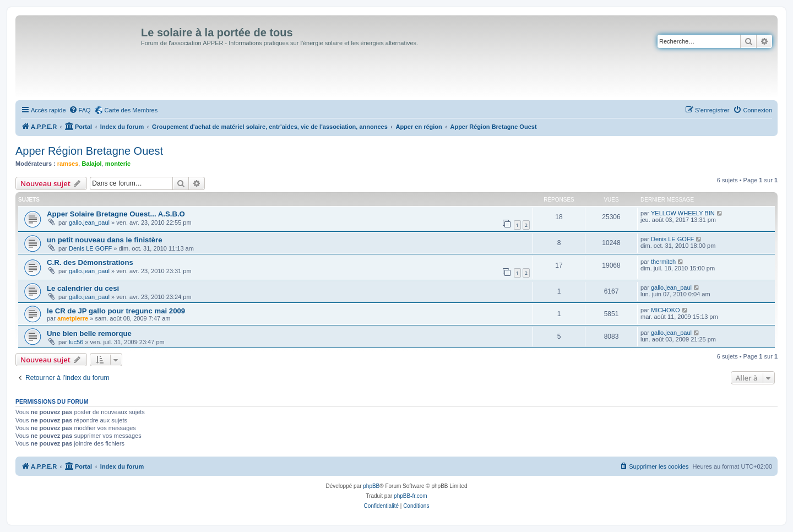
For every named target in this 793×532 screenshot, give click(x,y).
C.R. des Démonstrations (90, 262)
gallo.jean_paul (89, 222)
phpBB (371, 486)
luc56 (76, 342)
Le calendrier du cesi (83, 288)
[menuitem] (80, 110)
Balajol (91, 164)
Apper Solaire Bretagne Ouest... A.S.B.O (116, 214)
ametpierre (73, 318)
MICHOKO (666, 310)
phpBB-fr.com (411, 496)
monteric (118, 164)
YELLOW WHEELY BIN (683, 213)
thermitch (663, 262)
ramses (68, 164)
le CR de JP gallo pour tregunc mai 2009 (116, 311)
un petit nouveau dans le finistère (105, 240)
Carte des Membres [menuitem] (131, 110)
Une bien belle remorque (89, 333)
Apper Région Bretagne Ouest (89, 151)
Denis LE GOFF (90, 248)
